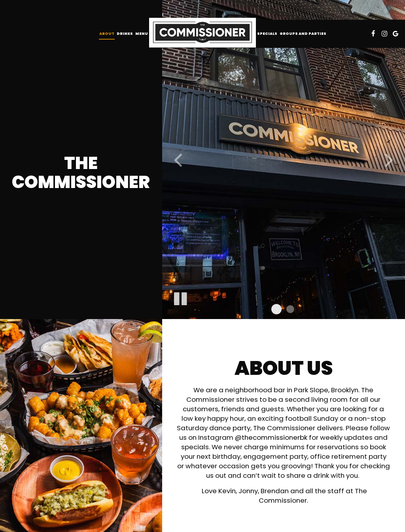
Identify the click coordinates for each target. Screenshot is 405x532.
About (107, 33)
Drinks (125, 33)
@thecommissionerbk (271, 437)
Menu (142, 33)
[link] (202, 33)
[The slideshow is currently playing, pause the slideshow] (180, 297)
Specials (267, 33)
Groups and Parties (303, 33)
